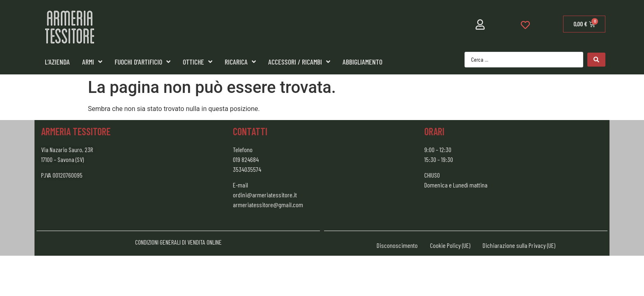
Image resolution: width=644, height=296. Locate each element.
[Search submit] (596, 60)
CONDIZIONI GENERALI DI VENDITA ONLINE (178, 242)
